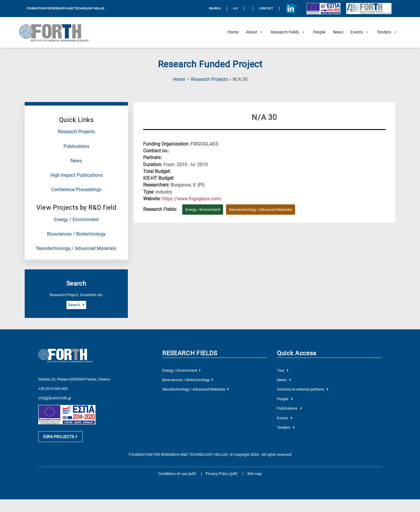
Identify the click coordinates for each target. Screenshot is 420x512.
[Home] (233, 32)
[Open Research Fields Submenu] (285, 32)
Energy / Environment (76, 220)
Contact (266, 8)
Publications (76, 146)
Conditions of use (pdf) (177, 481)
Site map (255, 481)
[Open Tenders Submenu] (384, 32)
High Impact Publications (76, 175)
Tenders (286, 427)
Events (285, 418)
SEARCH (215, 8)
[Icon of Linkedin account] (291, 9)
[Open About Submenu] (252, 32)
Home (179, 79)
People (285, 399)
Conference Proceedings (76, 190)
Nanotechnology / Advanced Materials (76, 249)
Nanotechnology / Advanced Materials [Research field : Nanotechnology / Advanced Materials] (261, 210)
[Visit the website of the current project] (192, 199)
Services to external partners (303, 389)
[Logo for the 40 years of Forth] (369, 9)
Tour (283, 370)
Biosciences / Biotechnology (76, 234)
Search (76, 305)
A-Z (235, 8)
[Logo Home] (57, 32)
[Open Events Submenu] (357, 32)
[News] (338, 32)
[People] (319, 32)
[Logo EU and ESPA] (324, 9)
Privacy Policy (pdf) (222, 481)
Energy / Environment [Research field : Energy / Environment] (203, 210)
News (76, 161)
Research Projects (210, 79)
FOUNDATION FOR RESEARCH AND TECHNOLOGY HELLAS (66, 8)
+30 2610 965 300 (53, 389)
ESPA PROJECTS (60, 444)
